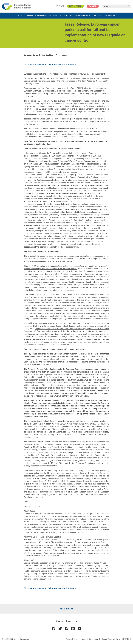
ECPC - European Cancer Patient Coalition (17, 6)
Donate (93, 6)
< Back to (67, 609)
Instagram (67, 629)
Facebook (54, 629)
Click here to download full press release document (50, 64)
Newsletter (75, 6)
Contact (60, 6)
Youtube (79, 629)
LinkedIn (73, 629)
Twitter (60, 629)
